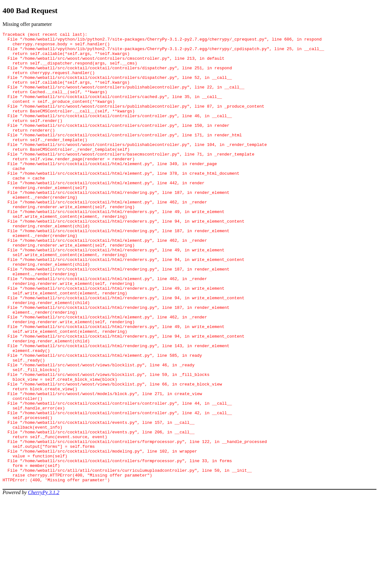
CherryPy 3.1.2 (43, 582)
